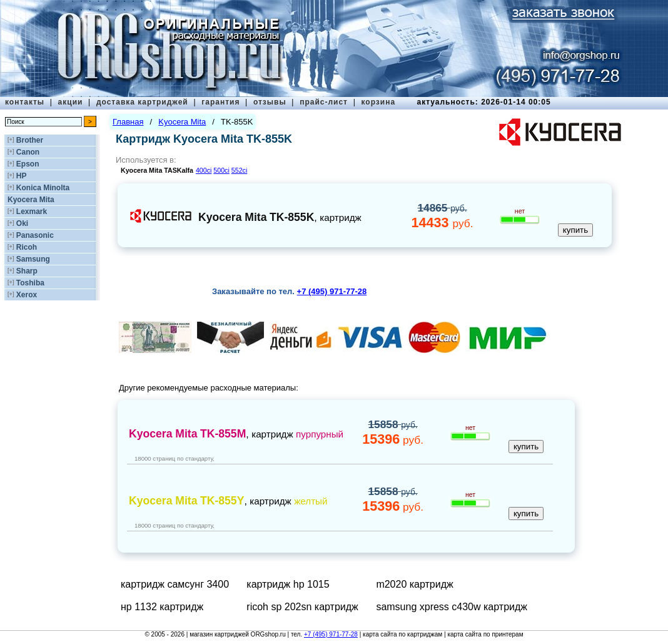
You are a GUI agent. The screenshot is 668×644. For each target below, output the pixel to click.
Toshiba (30, 283)
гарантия (220, 102)
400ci (204, 170)
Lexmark (32, 212)
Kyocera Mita (31, 200)
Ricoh (27, 247)
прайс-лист (324, 102)
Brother (30, 140)
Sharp (27, 271)
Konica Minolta (43, 188)
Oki (22, 223)
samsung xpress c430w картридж (452, 607)
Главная (128, 122)
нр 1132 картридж (162, 607)
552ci (239, 170)
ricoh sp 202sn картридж (302, 607)
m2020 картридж (414, 584)
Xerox (27, 295)
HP (22, 176)
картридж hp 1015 (288, 584)
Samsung (33, 259)
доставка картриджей (142, 102)
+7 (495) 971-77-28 (331, 634)
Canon (28, 152)
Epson (28, 164)
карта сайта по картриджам (402, 634)
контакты (25, 102)
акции (71, 102)
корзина (378, 102)
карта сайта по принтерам (485, 634)
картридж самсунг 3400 (175, 584)
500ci (221, 170)
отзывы (270, 102)
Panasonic (35, 235)
